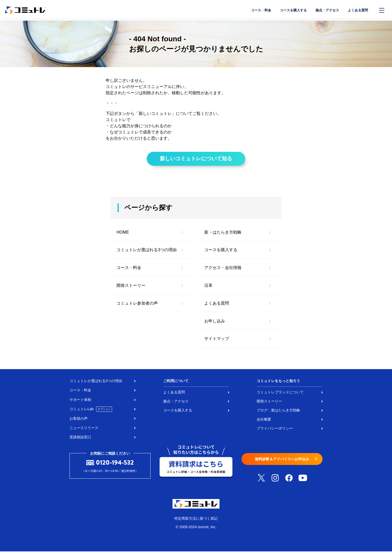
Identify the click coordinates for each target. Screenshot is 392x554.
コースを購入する (288, 10)
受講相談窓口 (80, 440)
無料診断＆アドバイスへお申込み (282, 462)
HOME (123, 235)
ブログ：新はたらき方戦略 (278, 413)
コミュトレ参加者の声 (137, 306)
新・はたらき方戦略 (223, 235)
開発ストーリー (131, 288)
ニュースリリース (84, 430)
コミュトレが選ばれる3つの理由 (147, 252)
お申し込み (215, 323)
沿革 (208, 288)
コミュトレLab (91, 412)
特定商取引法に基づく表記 (196, 521)
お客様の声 (79, 421)
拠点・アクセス (324, 10)
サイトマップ (217, 341)
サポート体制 (80, 402)
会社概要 (264, 422)
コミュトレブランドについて (280, 395)
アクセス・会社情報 (223, 270)
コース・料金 (253, 10)
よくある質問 (357, 10)
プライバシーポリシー (275, 431)
